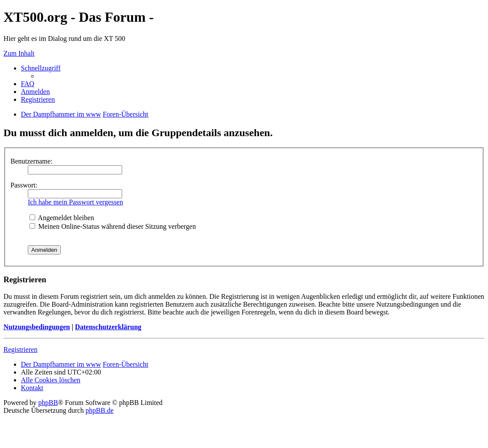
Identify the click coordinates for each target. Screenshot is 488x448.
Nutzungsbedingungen (37, 327)
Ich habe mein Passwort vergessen (75, 202)
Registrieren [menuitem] (38, 99)
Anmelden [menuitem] (35, 92)
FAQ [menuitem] (28, 84)
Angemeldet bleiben (62, 218)
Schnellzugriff (41, 68)
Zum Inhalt (19, 53)
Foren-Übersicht (125, 364)
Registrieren (20, 349)
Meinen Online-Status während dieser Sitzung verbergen (113, 226)
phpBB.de (100, 410)
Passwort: (24, 185)
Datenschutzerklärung (108, 327)
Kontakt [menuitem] (32, 388)
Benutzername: (32, 161)
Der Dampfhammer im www (61, 364)
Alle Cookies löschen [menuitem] (51, 380)
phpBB (48, 403)
